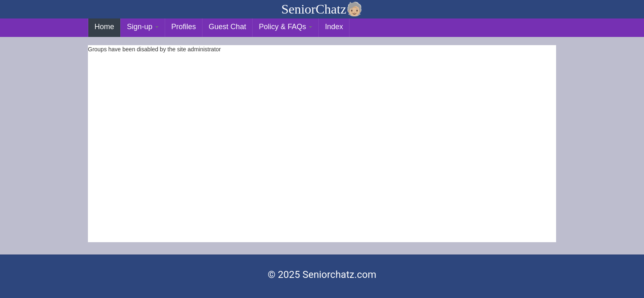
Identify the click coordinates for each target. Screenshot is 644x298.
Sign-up (143, 27)
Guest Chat (227, 27)
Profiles (184, 27)
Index (334, 27)
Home (104, 27)
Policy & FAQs (285, 27)
